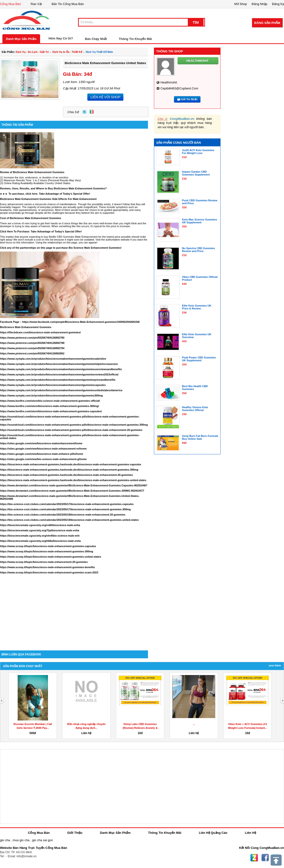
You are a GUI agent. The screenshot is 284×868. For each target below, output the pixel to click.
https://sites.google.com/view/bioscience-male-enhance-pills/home (42, 454)
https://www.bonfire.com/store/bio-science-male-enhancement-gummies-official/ (50, 401)
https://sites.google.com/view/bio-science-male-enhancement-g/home (43, 459)
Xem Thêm (275, 665)
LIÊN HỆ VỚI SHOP (105, 97)
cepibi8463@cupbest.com (179, 88)
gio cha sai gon (42, 840)
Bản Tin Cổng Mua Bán (68, 4)
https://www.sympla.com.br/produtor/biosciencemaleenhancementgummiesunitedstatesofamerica (61, 390)
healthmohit (169, 82)
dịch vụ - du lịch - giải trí (32, 52)
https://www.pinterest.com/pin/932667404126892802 (32, 353)
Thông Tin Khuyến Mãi (135, 39)
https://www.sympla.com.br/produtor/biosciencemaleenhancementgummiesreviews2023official (59, 374)
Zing (92, 112)
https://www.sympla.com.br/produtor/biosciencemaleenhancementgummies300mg (51, 396)
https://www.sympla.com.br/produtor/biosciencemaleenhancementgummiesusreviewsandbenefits (61, 369)
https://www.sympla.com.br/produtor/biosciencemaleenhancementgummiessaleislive (53, 359)
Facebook (265, 858)
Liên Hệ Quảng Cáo (213, 833)
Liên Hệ (250, 833)
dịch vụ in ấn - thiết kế (67, 52)
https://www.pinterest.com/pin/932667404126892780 (32, 338)
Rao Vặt (36, 4)
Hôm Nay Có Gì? (61, 38)
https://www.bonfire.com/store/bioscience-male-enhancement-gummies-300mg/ (50, 406)
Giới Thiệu (75, 833)
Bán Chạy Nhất (96, 39)
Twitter (84, 112)
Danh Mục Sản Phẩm (21, 39)
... (194, 724)
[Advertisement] (74, 610)
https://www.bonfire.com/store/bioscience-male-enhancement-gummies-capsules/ (51, 411)
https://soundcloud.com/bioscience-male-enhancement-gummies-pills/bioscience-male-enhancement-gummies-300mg (74, 425)
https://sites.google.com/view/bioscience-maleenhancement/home (41, 443)
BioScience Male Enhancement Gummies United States (105, 63)
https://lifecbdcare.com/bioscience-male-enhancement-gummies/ (40, 332)
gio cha (5, 840)
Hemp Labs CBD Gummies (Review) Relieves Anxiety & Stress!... (140, 728)
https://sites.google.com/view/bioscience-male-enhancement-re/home (43, 449)
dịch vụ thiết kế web (99, 52)
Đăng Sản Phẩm (267, 23)
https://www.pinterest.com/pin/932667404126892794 (32, 348)
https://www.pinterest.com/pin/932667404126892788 (32, 343)
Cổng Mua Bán (11, 4)
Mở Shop (241, 4)
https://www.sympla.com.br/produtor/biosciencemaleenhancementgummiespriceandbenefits (58, 380)
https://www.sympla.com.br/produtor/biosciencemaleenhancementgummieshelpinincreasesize (59, 364)
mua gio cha (21, 840)
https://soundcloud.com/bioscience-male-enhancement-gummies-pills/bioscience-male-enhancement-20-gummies (71, 430)
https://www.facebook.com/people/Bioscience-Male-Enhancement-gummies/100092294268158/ (81, 322)
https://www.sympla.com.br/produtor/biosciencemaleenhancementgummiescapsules (53, 385)
